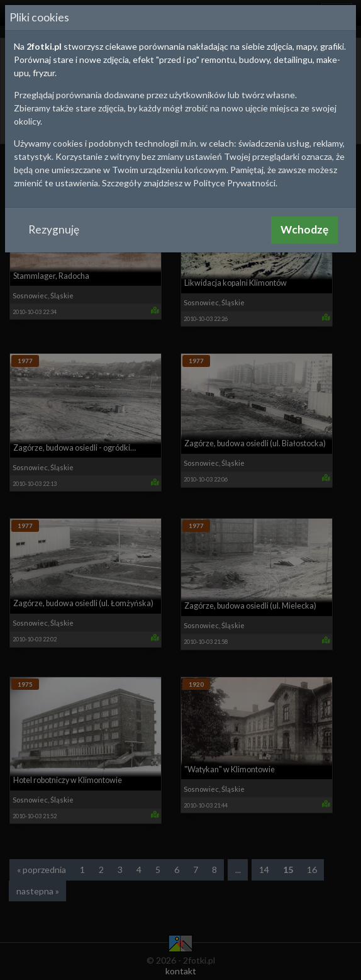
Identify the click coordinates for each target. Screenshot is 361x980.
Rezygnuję (54, 229)
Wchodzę (304, 229)
